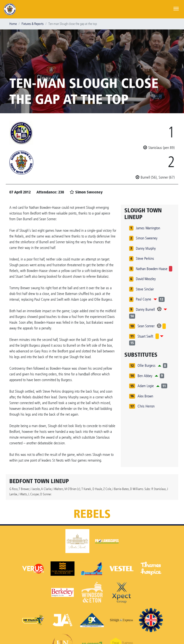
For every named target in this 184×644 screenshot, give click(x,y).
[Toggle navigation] (176, 8)
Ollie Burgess (147, 365)
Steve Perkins (145, 258)
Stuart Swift (145, 336)
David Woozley (146, 279)
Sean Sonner (146, 326)
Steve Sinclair (145, 289)
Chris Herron (146, 406)
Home (13, 24)
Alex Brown (145, 396)
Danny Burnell (145, 309)
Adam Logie (146, 386)
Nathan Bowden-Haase (152, 269)
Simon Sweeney (147, 238)
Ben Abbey (145, 376)
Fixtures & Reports (33, 24)
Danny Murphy (146, 248)
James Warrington (148, 228)
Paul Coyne (144, 299)
